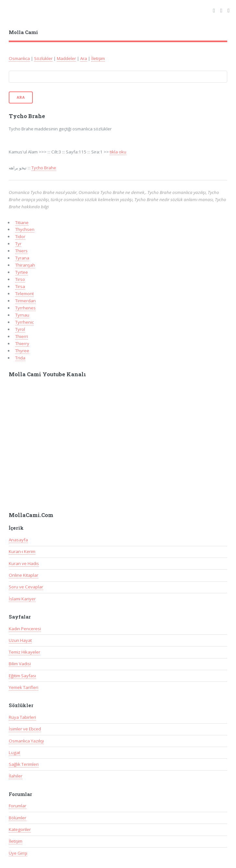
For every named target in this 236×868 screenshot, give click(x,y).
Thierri (22, 336)
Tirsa (20, 286)
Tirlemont (25, 294)
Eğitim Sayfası (22, 676)
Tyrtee (22, 272)
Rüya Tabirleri (22, 717)
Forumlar (18, 806)
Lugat (14, 753)
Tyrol (20, 329)
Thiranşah (25, 265)
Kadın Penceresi (25, 629)
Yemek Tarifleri (24, 687)
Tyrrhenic (25, 322)
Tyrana (22, 258)
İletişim (98, 58)
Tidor (20, 236)
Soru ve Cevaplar (26, 587)
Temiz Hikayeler (25, 652)
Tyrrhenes (25, 308)
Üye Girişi (18, 853)
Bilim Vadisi (20, 664)
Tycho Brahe (44, 168)
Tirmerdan (25, 301)
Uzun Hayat (20, 640)
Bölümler (18, 818)
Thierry (22, 344)
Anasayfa (18, 540)
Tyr (18, 244)
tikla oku (118, 152)
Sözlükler (43, 58)
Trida (20, 358)
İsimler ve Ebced (25, 729)
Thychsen (25, 229)
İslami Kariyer (22, 599)
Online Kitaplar (24, 575)
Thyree (22, 351)
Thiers (21, 251)
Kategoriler (20, 829)
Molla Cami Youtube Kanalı (47, 374)
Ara (84, 58)
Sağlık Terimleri (24, 764)
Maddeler (66, 58)
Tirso (20, 279)
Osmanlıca (19, 58)
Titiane (22, 223)
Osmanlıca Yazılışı (26, 741)
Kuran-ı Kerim (22, 551)
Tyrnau (22, 315)
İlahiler (16, 776)
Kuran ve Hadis (24, 563)
